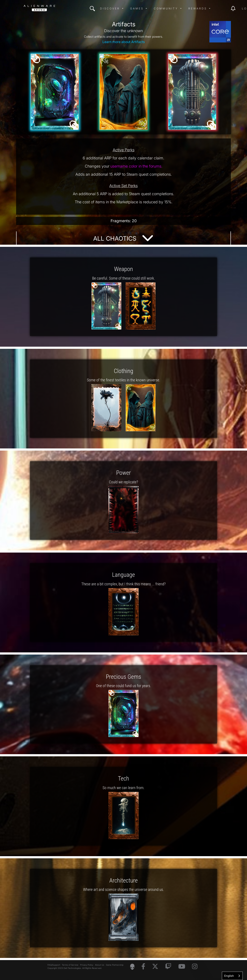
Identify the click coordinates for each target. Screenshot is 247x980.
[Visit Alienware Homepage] (132, 967)
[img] (92, 9)
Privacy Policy (87, 965)
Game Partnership (115, 965)
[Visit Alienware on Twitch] (168, 967)
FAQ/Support (54, 965)
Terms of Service (70, 965)
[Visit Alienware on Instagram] (195, 967)
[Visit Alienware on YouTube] (182, 967)
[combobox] (232, 976)
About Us (100, 965)
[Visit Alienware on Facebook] (143, 967)
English (229, 976)
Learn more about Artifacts (124, 42)
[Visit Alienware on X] (155, 967)
